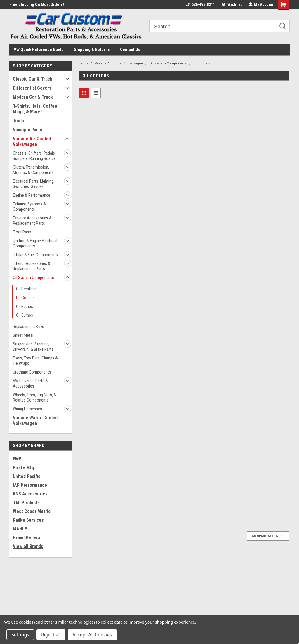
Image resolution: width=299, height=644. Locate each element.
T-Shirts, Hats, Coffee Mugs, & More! (35, 109)
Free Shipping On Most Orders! (37, 4)
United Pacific (27, 476)
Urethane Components (32, 372)
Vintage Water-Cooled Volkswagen (35, 420)
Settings (20, 635)
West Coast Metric (32, 511)
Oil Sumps (25, 315)
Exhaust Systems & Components (29, 207)
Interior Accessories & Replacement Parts (32, 266)
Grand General (27, 538)
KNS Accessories (30, 494)
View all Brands (28, 546)
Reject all (51, 635)
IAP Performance (30, 485)
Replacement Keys (28, 327)
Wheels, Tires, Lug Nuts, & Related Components (35, 397)
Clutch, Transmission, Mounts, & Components (33, 170)
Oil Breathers (27, 289)
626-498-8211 (200, 4)
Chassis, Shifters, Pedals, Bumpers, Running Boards (34, 156)
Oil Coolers (25, 298)
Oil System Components (33, 278)
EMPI (18, 459)
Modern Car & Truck (33, 97)
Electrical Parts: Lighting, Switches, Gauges (34, 184)
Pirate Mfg (24, 468)
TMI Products (26, 503)
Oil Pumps (25, 306)
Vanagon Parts (27, 130)
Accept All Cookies (92, 635)
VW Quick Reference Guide (39, 50)
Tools (18, 121)
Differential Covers (32, 88)
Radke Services (28, 520)
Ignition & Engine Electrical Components (35, 243)
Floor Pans (22, 232)
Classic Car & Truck (33, 79)
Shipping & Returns (92, 50)
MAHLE (20, 529)
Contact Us (130, 50)
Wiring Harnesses (27, 409)
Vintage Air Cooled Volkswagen (32, 142)
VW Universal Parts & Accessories (30, 383)
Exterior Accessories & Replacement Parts (32, 221)
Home (84, 63)
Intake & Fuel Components (35, 255)
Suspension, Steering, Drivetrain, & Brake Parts (33, 347)
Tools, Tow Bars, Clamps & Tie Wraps (35, 361)
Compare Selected (268, 536)
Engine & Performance (32, 195)
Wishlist (231, 4)
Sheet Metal (23, 335)
